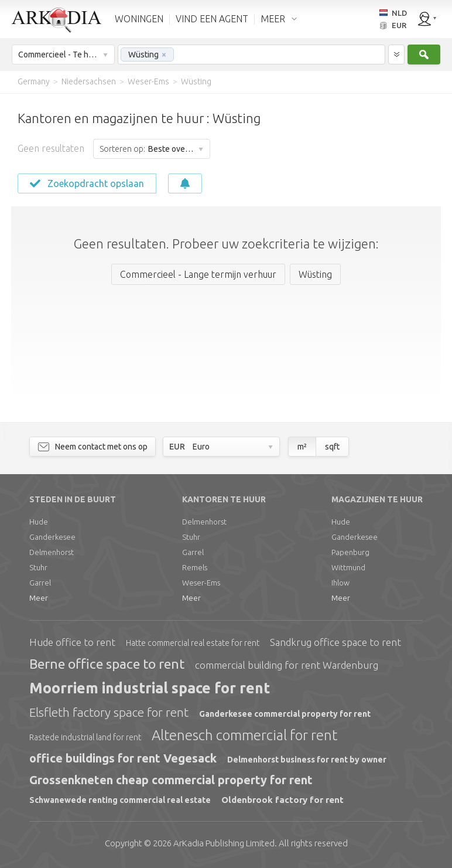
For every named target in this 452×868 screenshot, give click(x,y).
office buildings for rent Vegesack (123, 758)
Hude (39, 522)
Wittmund (348, 567)
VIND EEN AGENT (212, 19)
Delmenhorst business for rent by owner (307, 760)
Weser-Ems (201, 583)
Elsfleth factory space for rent (109, 712)
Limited (224, 843)
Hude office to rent (72, 642)
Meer (39, 598)
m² (302, 447)
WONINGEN (139, 19)
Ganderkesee (52, 537)
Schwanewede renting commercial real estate (120, 800)
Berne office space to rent (107, 664)
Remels (195, 567)
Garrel (40, 583)
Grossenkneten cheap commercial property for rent (171, 780)
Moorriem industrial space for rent (150, 688)
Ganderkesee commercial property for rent (285, 714)
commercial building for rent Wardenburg (287, 665)
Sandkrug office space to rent (335, 642)
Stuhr (38, 567)
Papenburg (350, 552)
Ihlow (340, 583)
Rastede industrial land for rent (85, 737)
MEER (273, 19)
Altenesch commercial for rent (244, 735)
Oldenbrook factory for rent (282, 800)
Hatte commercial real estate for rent (193, 643)
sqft (332, 447)
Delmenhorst (52, 552)
